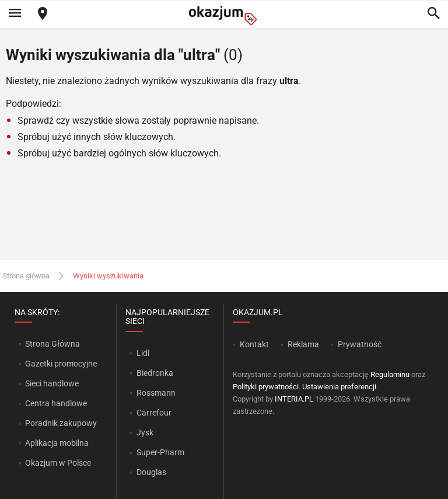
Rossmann (156, 393)
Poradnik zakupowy (61, 423)
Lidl (143, 353)
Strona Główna (52, 344)
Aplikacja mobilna (57, 443)
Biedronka (155, 373)
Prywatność (360, 344)
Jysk (145, 432)
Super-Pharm (160, 452)
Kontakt (254, 344)
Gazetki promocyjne (61, 364)
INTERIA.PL (294, 399)
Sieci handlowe (52, 383)
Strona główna (26, 276)
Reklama (303, 344)
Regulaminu (390, 374)
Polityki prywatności (266, 387)
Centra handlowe (56, 403)
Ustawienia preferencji (339, 387)
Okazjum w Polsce (58, 463)
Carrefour (154, 413)
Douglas (151, 472)
